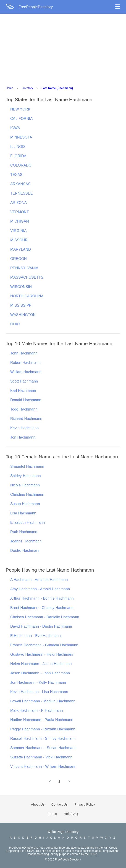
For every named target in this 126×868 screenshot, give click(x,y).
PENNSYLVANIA (24, 268)
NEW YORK (20, 109)
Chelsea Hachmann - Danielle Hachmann (45, 617)
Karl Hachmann (23, 391)
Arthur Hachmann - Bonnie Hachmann (42, 598)
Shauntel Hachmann (27, 466)
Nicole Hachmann (25, 485)
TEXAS (16, 175)
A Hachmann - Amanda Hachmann (39, 580)
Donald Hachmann (26, 400)
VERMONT (20, 212)
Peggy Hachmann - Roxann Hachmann (43, 729)
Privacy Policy (85, 804)
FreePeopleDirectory (36, 7)
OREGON (18, 259)
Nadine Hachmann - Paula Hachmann (42, 720)
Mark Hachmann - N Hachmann (37, 710)
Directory (27, 88)
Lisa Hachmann (23, 513)
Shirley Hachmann (26, 476)
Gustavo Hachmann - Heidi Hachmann (42, 654)
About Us (38, 804)
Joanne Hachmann (26, 541)
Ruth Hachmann (24, 532)
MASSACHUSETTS (27, 277)
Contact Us (59, 804)
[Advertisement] (63, 48)
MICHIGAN (20, 221)
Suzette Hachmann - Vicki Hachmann (41, 757)
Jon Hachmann (23, 437)
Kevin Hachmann (25, 428)
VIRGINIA (18, 231)
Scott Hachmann (24, 381)
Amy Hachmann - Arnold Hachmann (40, 589)
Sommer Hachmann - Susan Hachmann (43, 748)
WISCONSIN (21, 287)
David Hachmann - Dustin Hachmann (41, 626)
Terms (52, 814)
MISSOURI (20, 240)
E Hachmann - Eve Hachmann (35, 636)
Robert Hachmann (25, 363)
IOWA (15, 128)
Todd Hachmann (24, 409)
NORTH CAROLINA (27, 296)
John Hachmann (24, 353)
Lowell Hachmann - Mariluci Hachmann (43, 701)
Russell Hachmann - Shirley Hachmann (43, 738)
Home (9, 88)
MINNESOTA (21, 137)
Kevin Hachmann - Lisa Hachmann (39, 692)
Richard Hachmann (26, 419)
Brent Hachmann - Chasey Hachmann (42, 608)
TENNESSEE (22, 193)
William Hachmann (26, 372)
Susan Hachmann (25, 504)
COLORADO (21, 165)
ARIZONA (19, 203)
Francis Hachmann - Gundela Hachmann (44, 645)
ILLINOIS (18, 147)
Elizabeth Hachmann (28, 523)
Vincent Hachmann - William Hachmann (43, 767)
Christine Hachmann (27, 494)
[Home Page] (12, 7)
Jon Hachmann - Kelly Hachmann (38, 682)
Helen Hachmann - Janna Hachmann (41, 664)
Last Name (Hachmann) (57, 88)
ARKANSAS (20, 184)
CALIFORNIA (21, 119)
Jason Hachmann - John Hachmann (40, 673)
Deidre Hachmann (25, 551)
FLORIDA (18, 156)
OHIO (15, 324)
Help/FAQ (71, 814)
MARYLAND (21, 249)
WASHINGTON (23, 315)
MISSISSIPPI (21, 305)
